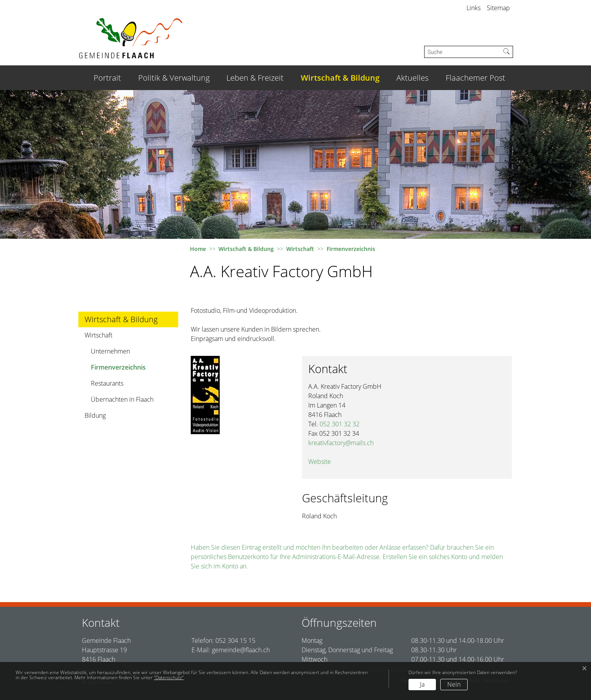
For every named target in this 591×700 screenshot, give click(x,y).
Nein (454, 684)
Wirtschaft (98, 335)
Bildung (95, 415)
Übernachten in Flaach (122, 399)
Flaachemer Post (475, 78)
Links (474, 8)
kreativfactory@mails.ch (341, 443)
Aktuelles (412, 78)
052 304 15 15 (235, 640)
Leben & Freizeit (255, 78)
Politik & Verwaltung (174, 78)
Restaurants (107, 383)
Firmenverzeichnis (118, 369)
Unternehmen (110, 351)
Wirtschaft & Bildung (340, 78)
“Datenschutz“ (169, 677)
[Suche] (462, 52)
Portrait (107, 78)
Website (324, 462)
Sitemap (498, 8)
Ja (422, 684)
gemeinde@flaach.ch (241, 650)
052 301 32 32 (340, 424)
